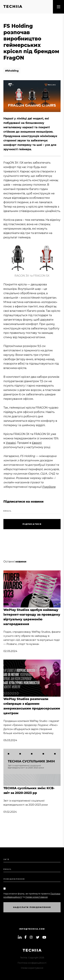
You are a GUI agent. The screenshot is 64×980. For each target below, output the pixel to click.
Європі (37, 443)
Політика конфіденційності (32, 963)
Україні (11, 443)
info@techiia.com (32, 929)
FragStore (49, 487)
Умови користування (32, 968)
